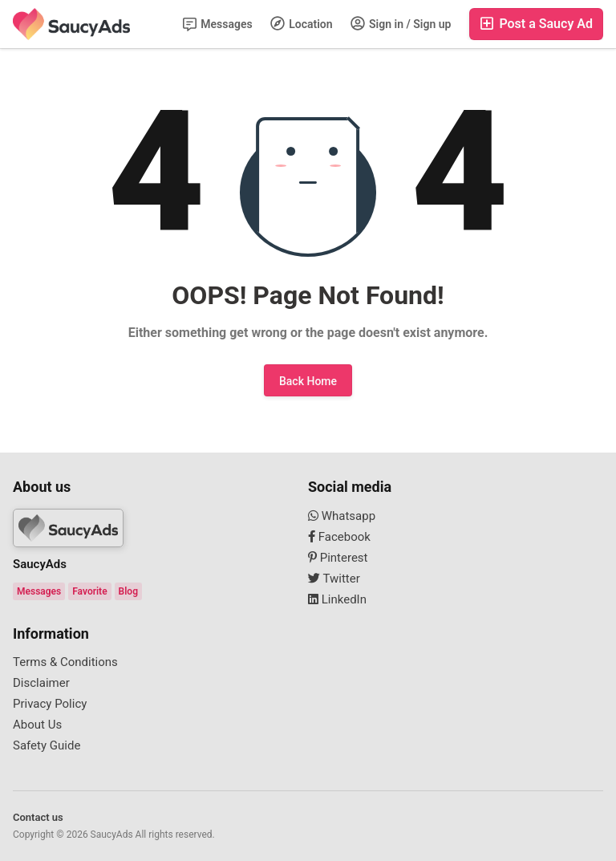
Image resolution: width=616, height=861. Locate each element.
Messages (218, 24)
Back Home (308, 381)
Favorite (89, 591)
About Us (37, 725)
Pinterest (338, 558)
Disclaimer (41, 683)
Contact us (38, 817)
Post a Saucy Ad (536, 24)
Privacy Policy (50, 704)
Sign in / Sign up (401, 23)
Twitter (334, 579)
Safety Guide (47, 745)
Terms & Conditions (65, 662)
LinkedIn (337, 599)
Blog (128, 591)
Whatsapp (342, 516)
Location (302, 23)
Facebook (339, 537)
